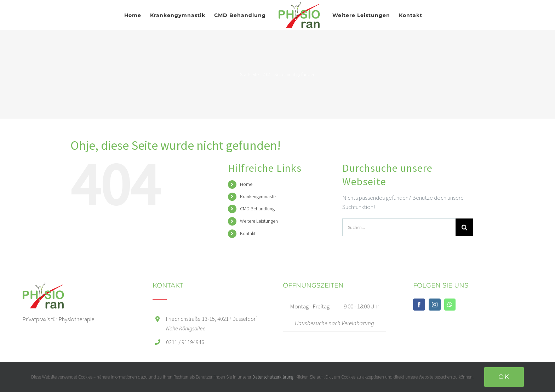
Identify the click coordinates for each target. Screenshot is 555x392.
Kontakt (248, 233)
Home (246, 184)
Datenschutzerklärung (273, 377)
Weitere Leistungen (259, 221)
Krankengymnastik (258, 197)
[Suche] (464, 227)
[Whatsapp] (450, 305)
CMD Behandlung (257, 209)
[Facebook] (419, 305)
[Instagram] (435, 305)
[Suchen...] (399, 227)
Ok (504, 377)
